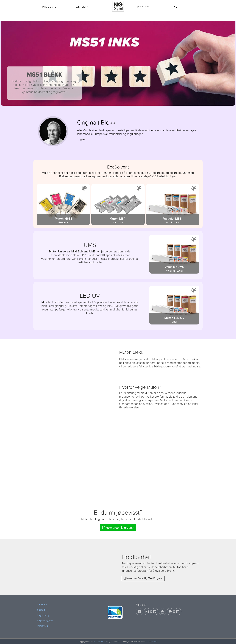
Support (41, 610)
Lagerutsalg (43, 615)
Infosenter (42, 604)
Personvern (43, 626)
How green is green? (118, 528)
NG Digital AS (99, 642)
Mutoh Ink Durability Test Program (143, 578)
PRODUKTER (50, 7)
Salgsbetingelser (45, 621)
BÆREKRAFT (84, 7)
